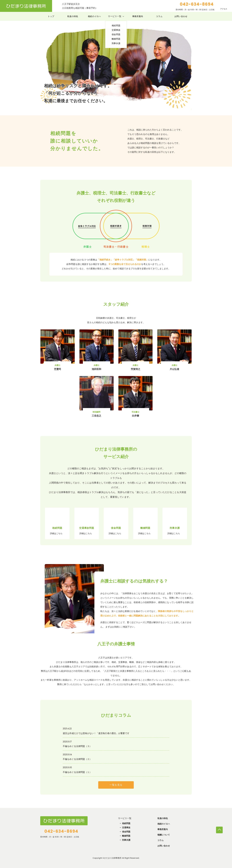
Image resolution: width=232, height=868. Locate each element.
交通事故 (126, 828)
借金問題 (126, 832)
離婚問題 (126, 836)
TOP (219, 830)
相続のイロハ (94, 16)
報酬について (164, 835)
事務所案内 (138, 16)
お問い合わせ (181, 16)
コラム (159, 16)
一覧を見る (116, 785)
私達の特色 (73, 16)
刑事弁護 (126, 840)
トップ (51, 16)
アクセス (224, 9)
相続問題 (126, 823)
